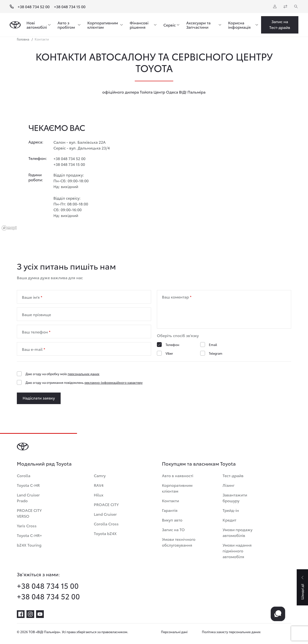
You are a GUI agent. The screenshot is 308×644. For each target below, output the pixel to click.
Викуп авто (172, 520)
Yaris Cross (27, 525)
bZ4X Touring (29, 545)
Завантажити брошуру (235, 498)
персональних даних (83, 374)
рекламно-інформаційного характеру (114, 382)
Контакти (170, 500)
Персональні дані (174, 632)
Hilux (99, 495)
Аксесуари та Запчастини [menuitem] (198, 25)
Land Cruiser (105, 514)
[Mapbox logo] (12, 228)
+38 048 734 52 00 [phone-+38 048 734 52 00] (48, 596)
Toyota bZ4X (105, 533)
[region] (154, 173)
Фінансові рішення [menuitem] (139, 25)
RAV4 (99, 485)
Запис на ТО (173, 529)
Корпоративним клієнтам (177, 488)
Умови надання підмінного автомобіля (237, 551)
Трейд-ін (231, 510)
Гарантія (170, 510)
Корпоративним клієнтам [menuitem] (103, 25)
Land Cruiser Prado (28, 498)
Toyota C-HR (28, 485)
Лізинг (229, 485)
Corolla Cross (106, 524)
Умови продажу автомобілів (237, 532)
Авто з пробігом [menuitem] (66, 25)
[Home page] (15, 25)
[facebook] (21, 614)
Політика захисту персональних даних (231, 632)
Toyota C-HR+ (29, 535)
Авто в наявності (178, 475)
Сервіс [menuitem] (170, 25)
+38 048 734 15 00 (70, 7)
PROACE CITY (106, 504)
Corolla (24, 475)
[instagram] (30, 614)
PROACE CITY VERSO (29, 513)
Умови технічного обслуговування (179, 542)
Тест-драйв (233, 475)
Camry (100, 475)
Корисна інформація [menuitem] (239, 25)
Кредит (229, 520)
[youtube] (40, 614)
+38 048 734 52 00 (34, 7)
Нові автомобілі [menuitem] (37, 25)
